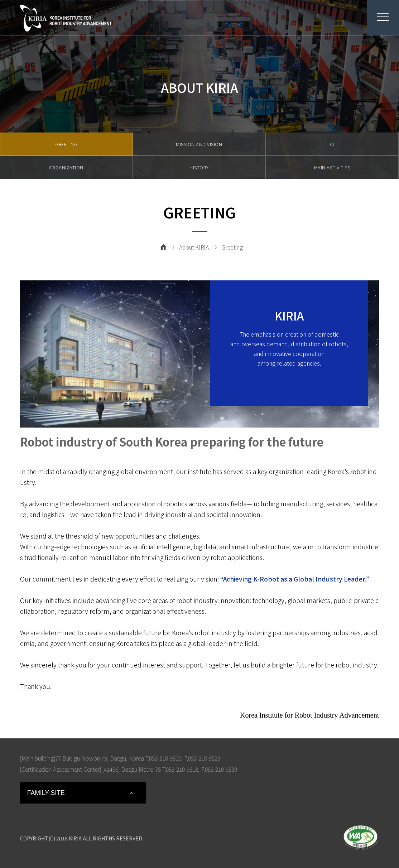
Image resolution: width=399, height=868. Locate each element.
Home (164, 247)
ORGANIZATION (66, 167)
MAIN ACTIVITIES (332, 167)
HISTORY (199, 167)
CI (332, 144)
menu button (378, 17)
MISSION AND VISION (199, 144)
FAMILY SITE (46, 793)
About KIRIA (194, 247)
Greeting (232, 247)
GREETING (66, 144)
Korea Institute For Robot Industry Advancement (66, 18)
